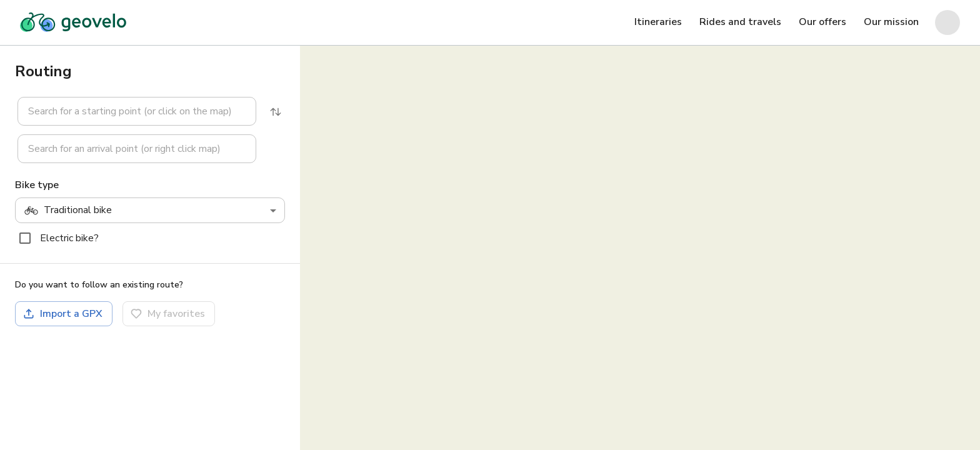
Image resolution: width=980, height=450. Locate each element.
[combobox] (137, 111)
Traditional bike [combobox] (68, 211)
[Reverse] (276, 112)
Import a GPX (62, 314)
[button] (129, 111)
